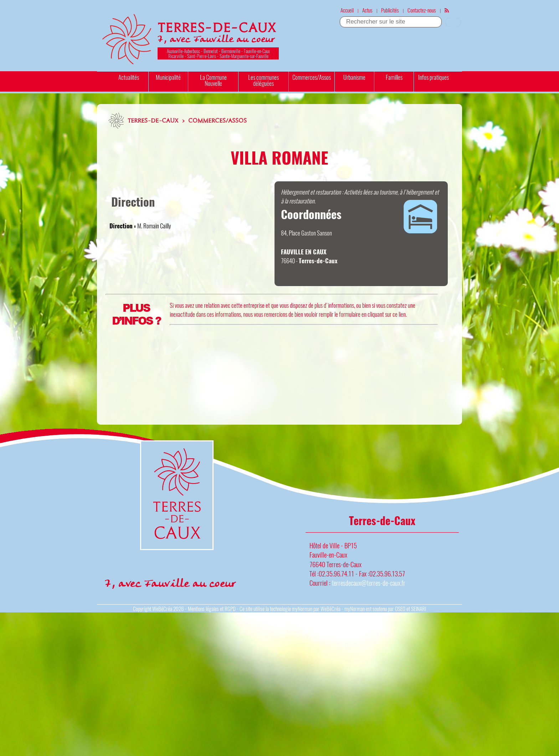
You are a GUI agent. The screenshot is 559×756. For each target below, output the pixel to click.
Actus (367, 10)
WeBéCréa (162, 609)
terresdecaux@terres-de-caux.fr (369, 583)
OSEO (400, 609)
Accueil (347, 10)
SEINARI (419, 609)
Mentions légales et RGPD (212, 609)
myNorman (302, 609)
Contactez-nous (422, 10)
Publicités (390, 10)
